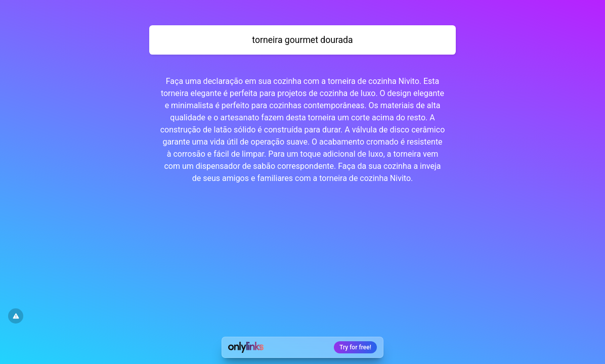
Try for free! (355, 347)
